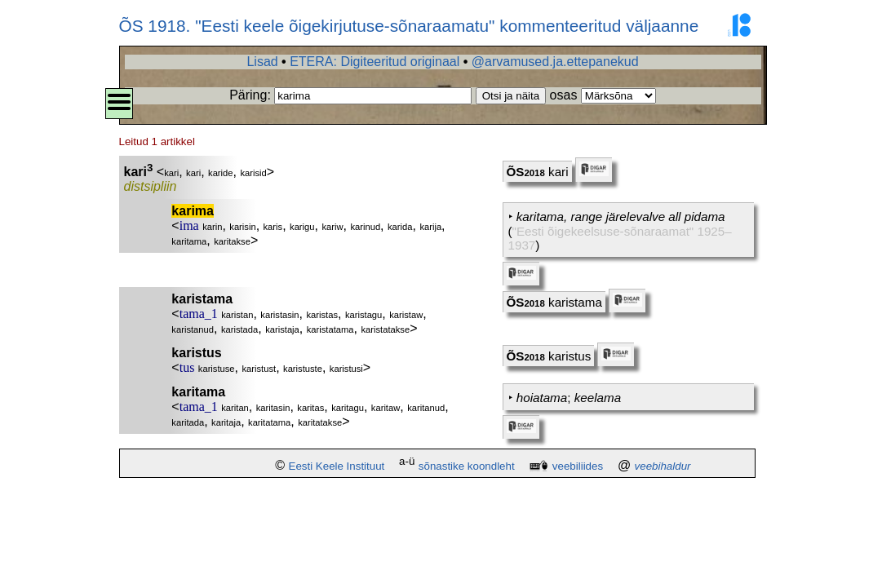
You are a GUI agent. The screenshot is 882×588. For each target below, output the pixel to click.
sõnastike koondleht (467, 466)
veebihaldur (663, 466)
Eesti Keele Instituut (337, 466)
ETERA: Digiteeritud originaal (375, 62)
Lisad (262, 62)
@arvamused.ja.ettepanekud (555, 62)
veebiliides (578, 466)
